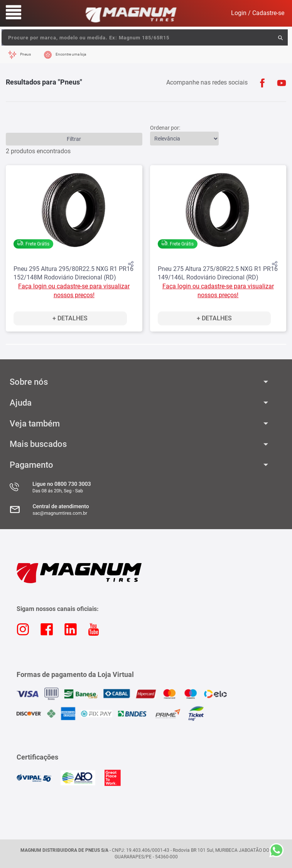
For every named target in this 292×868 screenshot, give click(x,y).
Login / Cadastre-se (258, 13)
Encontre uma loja (71, 54)
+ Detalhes (70, 318)
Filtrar (74, 139)
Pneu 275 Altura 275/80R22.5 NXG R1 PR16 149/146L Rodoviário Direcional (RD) (218, 273)
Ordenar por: (165, 128)
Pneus (25, 54)
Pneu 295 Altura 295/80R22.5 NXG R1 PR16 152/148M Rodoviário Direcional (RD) (73, 273)
